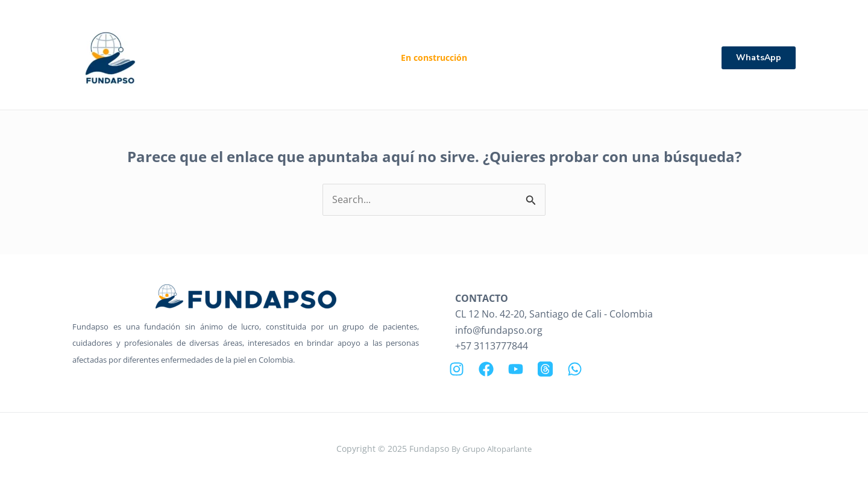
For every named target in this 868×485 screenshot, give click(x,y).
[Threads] (545, 369)
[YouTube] (516, 369)
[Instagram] (457, 369)
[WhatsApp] (575, 369)
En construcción (434, 58)
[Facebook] (486, 369)
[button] (759, 58)
